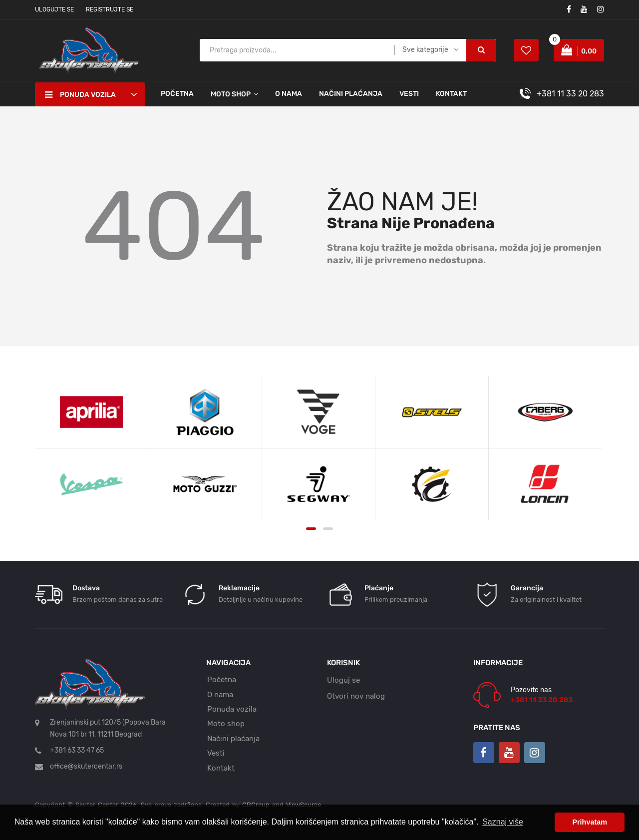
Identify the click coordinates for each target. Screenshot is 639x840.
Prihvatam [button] (590, 822)
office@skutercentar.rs (86, 766)
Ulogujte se (54, 9)
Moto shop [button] (231, 94)
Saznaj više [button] (503, 822)
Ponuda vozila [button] (80, 95)
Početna (177, 94)
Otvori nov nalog (356, 696)
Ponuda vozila (232, 709)
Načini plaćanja (351, 94)
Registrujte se (110, 9)
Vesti (409, 94)
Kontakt (451, 94)
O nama (289, 94)
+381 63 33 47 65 (77, 750)
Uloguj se (343, 680)
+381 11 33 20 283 (570, 94)
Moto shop (226, 724)
